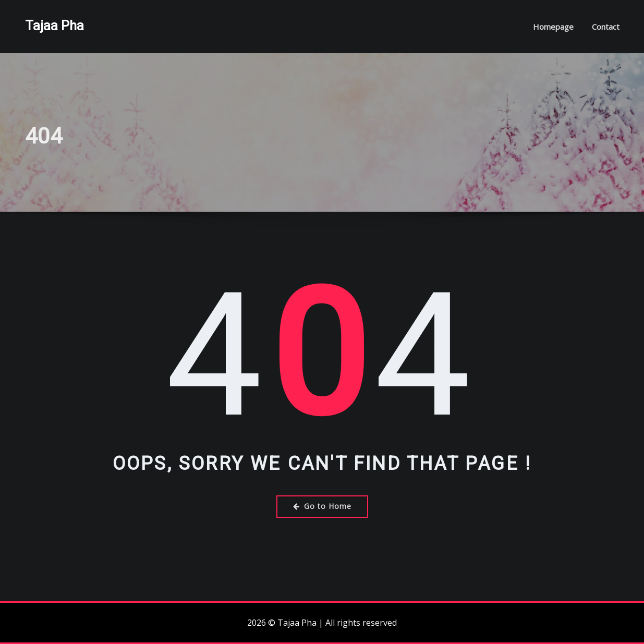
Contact (606, 27)
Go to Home (322, 506)
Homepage (553, 27)
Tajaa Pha (54, 26)
